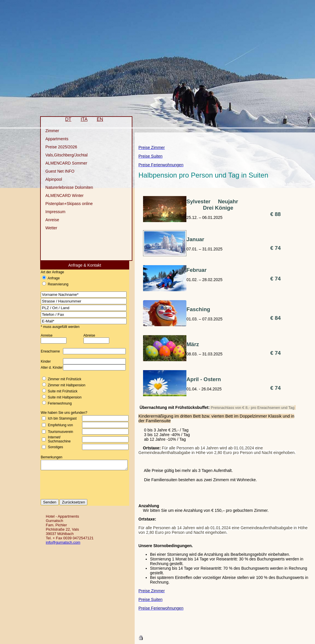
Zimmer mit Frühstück (60, 379)
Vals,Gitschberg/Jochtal (62, 155)
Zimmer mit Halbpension (62, 385)
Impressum (50, 212)
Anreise (47, 220)
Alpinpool (49, 179)
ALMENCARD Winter (60, 195)
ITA (79, 119)
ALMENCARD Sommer (61, 163)
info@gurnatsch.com (61, 544)
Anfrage (49, 278)
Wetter (46, 228)
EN (95, 119)
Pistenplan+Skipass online (64, 204)
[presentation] (84, 488)
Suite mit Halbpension (60, 397)
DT (63, 119)
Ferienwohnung (55, 403)
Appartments (52, 139)
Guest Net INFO (55, 171)
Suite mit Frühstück (58, 391)
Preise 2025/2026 (56, 147)
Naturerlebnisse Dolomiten (64, 187)
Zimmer (47, 131)
